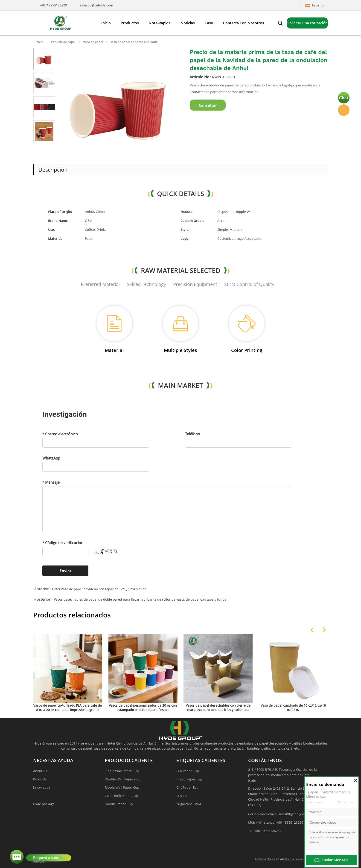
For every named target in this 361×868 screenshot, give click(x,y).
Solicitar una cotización (307, 23)
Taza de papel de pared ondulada (134, 42)
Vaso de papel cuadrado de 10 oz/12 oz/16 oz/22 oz (293, 708)
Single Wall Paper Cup (122, 771)
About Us (40, 771)
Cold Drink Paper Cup (121, 796)
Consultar (208, 105)
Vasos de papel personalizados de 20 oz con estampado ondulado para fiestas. (143, 708)
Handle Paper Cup (119, 804)
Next (50, 148)
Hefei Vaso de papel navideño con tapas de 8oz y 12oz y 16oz (99, 589)
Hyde (344, 110)
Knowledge (42, 787)
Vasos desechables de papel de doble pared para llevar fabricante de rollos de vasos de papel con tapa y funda (140, 599)
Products (40, 779)
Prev (39, 148)
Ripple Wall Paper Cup (122, 787)
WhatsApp (51, 458)
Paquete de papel (63, 42)
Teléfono (193, 434)
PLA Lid (182, 796)
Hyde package (44, 804)
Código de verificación (63, 543)
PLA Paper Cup (188, 771)
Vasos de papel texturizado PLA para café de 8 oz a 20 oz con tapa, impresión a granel (68, 708)
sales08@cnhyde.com (96, 5)
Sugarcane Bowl (189, 804)
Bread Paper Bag (189, 779)
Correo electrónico (60, 434)
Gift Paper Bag (187, 787)
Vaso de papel (93, 42)
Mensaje (51, 482)
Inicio (39, 42)
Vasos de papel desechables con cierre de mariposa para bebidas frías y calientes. (218, 708)
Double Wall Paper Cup (123, 779)
